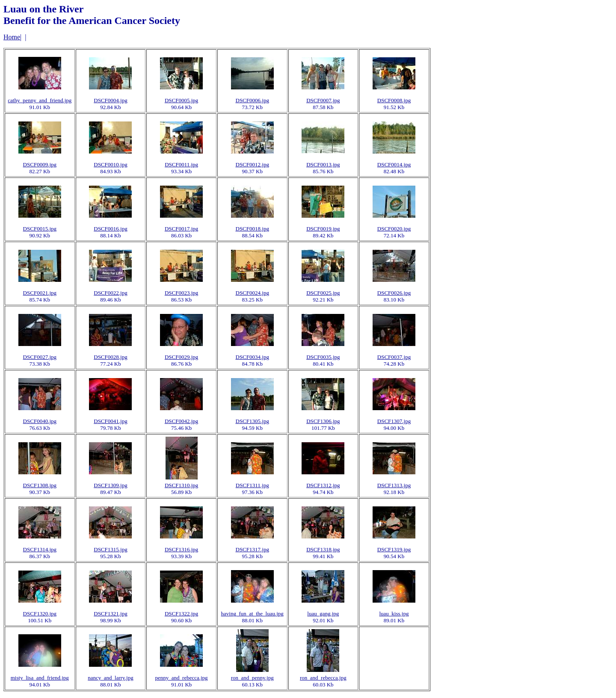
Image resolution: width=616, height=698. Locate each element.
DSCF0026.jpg (394, 293)
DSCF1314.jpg (40, 549)
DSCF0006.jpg (252, 100)
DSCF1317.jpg (252, 549)
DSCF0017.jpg (181, 229)
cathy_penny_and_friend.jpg (40, 100)
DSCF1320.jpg (40, 614)
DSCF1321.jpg (110, 614)
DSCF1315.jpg (110, 549)
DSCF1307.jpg (394, 421)
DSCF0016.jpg (110, 229)
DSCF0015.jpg (40, 229)
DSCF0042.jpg (181, 421)
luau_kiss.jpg (394, 614)
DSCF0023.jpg (181, 293)
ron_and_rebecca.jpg (323, 678)
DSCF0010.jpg (110, 164)
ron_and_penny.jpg (252, 678)
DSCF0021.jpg (40, 293)
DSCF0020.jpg (394, 229)
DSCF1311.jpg (252, 485)
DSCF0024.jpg (252, 293)
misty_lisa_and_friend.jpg (40, 678)
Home (12, 37)
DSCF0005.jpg (181, 100)
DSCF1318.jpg (323, 549)
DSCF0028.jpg (110, 357)
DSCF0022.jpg (110, 293)
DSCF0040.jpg (40, 421)
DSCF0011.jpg (181, 164)
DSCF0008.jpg (394, 100)
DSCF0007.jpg (323, 100)
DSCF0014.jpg (394, 164)
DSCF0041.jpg (110, 421)
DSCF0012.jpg (252, 164)
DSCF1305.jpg (252, 421)
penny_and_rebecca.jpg (182, 678)
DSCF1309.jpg (110, 485)
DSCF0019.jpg (323, 229)
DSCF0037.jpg (394, 357)
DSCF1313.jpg (394, 485)
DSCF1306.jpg (323, 421)
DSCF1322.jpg (181, 614)
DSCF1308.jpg (40, 485)
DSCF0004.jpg (110, 100)
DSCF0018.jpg (252, 229)
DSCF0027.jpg (40, 357)
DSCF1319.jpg (394, 549)
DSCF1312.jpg (323, 485)
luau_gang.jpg (323, 614)
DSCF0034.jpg (252, 357)
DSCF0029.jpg (181, 357)
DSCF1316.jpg (181, 549)
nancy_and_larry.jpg (110, 678)
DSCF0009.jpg (40, 164)
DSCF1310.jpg (181, 485)
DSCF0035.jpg (323, 357)
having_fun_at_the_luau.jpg (252, 614)
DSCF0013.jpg (323, 164)
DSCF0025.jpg (323, 293)
